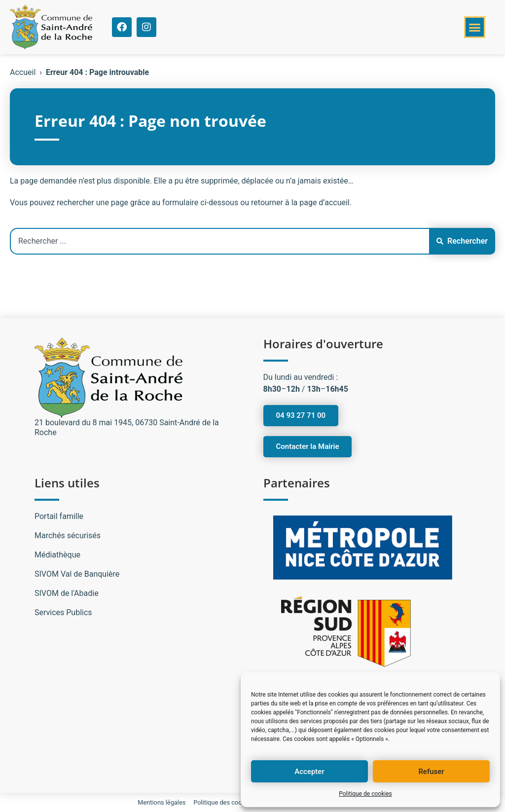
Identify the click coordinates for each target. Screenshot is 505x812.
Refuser (431, 772)
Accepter (309, 772)
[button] (475, 27)
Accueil (23, 72)
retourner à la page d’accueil (300, 203)
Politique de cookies (365, 794)
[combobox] (219, 241)
